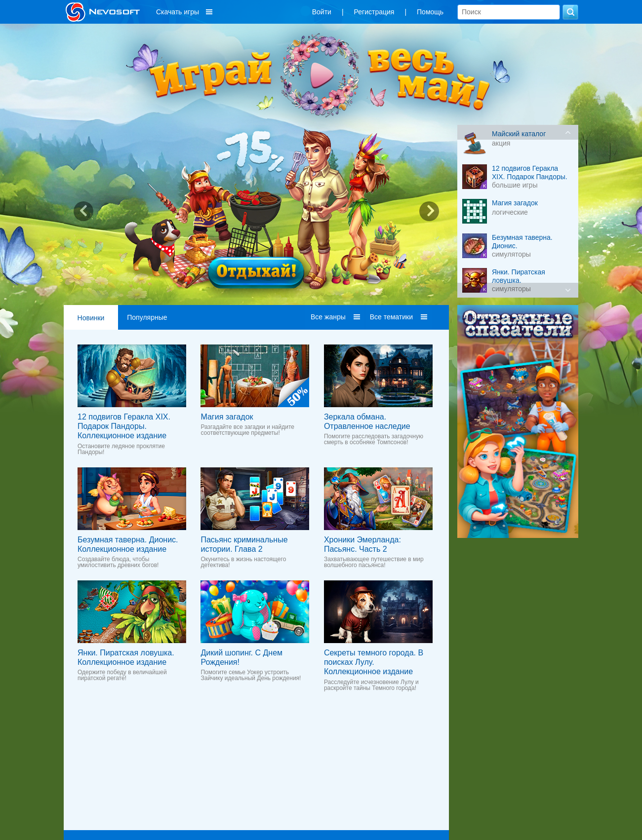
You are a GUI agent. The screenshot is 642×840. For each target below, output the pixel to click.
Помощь (430, 12)
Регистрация (374, 12)
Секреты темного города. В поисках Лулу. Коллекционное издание (374, 662)
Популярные (147, 317)
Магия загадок (227, 417)
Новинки (91, 318)
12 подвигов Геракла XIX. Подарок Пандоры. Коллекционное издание (124, 426)
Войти (322, 12)
